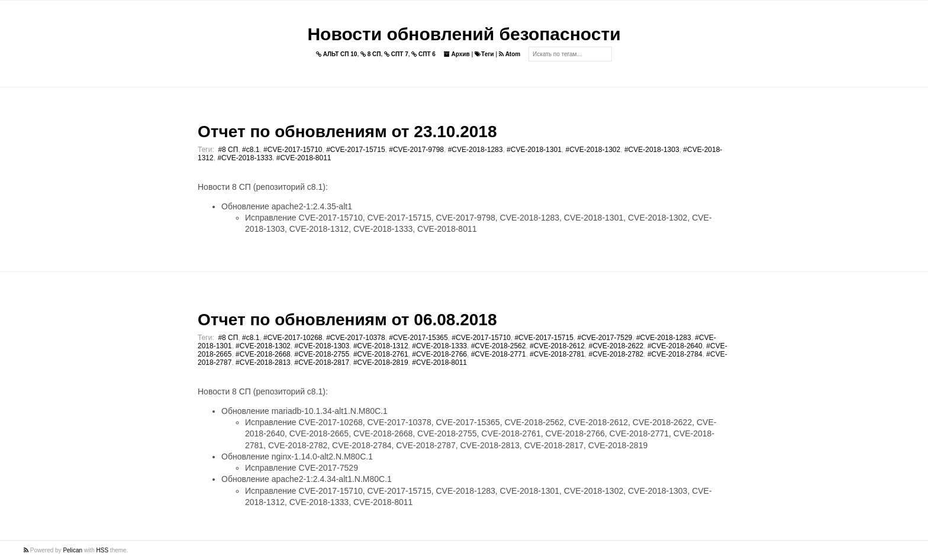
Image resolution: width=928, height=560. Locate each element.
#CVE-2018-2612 (557, 346)
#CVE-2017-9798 (416, 150)
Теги (484, 54)
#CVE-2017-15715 (355, 150)
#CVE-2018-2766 (439, 354)
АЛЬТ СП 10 (337, 54)
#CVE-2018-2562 (499, 346)
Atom (510, 54)
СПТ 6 (423, 54)
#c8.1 (251, 150)
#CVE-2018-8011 (304, 158)
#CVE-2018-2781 (557, 354)
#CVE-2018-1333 (245, 158)
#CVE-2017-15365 (418, 338)
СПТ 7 (396, 54)
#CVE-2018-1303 (652, 150)
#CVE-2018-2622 (616, 346)
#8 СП (228, 150)
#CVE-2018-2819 (381, 362)
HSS (103, 550)
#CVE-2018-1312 (381, 346)
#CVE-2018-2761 (381, 354)
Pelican (72, 550)
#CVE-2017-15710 (293, 150)
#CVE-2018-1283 (476, 150)
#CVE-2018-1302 (593, 150)
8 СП (371, 54)
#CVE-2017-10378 (355, 338)
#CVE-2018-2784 (675, 354)
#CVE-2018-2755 (322, 354)
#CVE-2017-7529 (605, 338)
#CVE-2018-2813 (263, 362)
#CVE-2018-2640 (675, 346)
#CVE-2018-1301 (534, 150)
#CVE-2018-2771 (499, 354)
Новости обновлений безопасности (464, 34)
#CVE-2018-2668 (263, 354)
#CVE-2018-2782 (616, 354)
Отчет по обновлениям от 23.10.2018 (347, 132)
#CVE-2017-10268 (293, 338)
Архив (457, 54)
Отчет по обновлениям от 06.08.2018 (347, 320)
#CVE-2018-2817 (322, 362)
